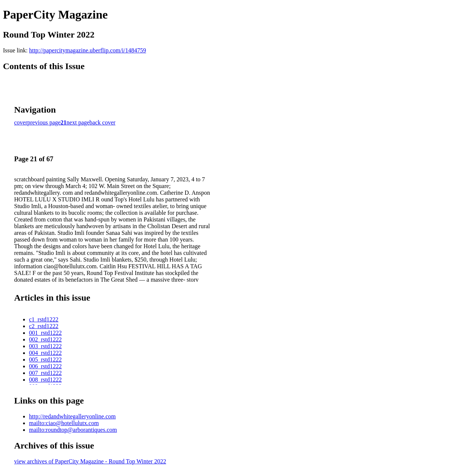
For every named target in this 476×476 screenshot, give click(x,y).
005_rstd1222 (45, 360)
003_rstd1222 (45, 346)
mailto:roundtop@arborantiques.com (73, 430)
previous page (44, 122)
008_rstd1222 (45, 380)
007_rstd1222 (45, 373)
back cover (103, 122)
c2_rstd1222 (44, 326)
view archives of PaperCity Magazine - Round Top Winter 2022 (90, 461)
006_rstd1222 (45, 366)
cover (21, 122)
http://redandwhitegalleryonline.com (72, 416)
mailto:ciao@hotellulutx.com (64, 423)
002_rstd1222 (45, 339)
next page (78, 122)
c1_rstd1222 (44, 319)
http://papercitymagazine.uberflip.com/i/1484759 (88, 50)
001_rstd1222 (45, 333)
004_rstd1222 (45, 353)
